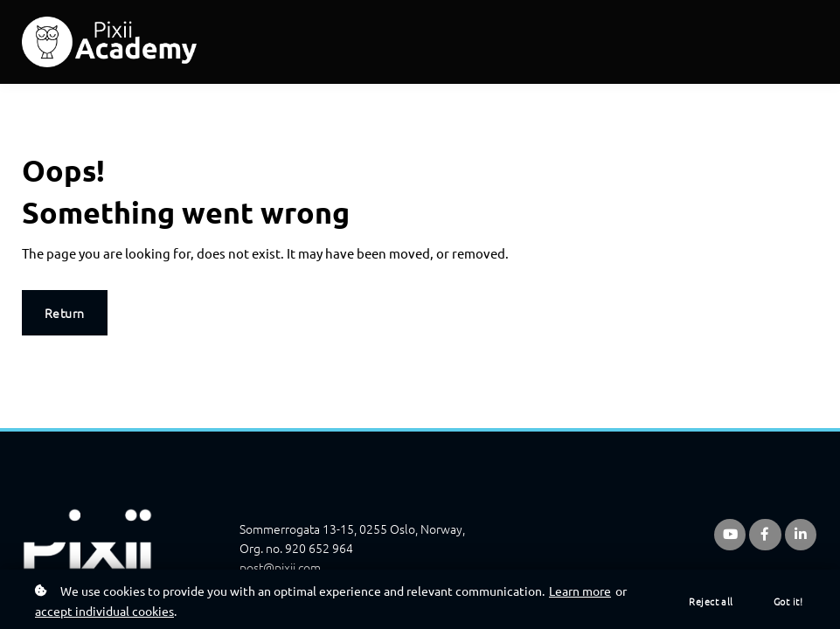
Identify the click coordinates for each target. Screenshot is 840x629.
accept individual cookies (104, 611)
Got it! (788, 601)
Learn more (580, 591)
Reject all (711, 601)
